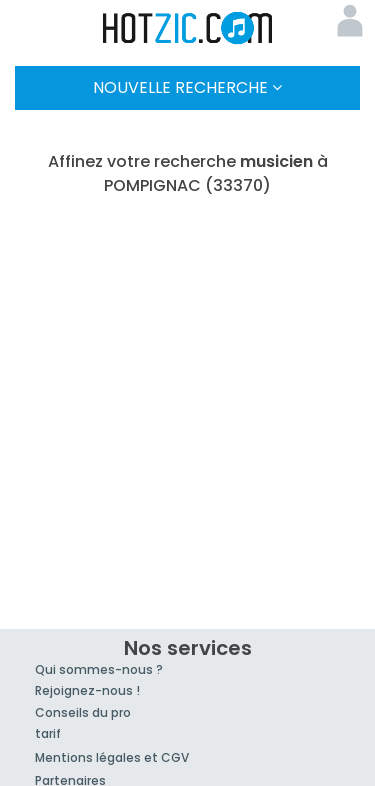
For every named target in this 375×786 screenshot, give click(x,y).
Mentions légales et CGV (112, 757)
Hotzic (188, 28)
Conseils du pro (83, 712)
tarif (48, 733)
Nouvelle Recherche (187, 87)
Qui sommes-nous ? (99, 669)
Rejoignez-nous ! (87, 690)
